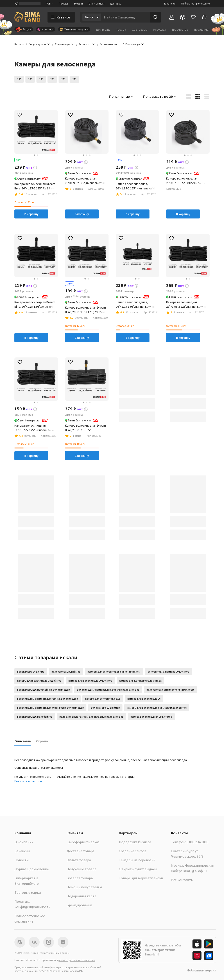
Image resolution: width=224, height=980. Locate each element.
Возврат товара (80, 878)
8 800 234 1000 (198, 842)
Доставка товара (81, 851)
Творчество (180, 30)
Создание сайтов (133, 851)
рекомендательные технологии (77, 960)
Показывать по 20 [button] (160, 96)
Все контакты (182, 880)
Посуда (121, 30)
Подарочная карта (81, 896)
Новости (21, 860)
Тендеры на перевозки (137, 860)
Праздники (202, 30)
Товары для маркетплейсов (141, 878)
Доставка (116, 3)
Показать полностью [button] (29, 781)
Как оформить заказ (83, 842)
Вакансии (170, 3)
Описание (23, 741)
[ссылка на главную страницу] (27, 17)
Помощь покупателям (84, 887)
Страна (42, 741)
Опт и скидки (96, 3)
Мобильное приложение (195, 3)
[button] (133, 44)
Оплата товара (79, 860)
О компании (24, 842)
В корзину (31, 214)
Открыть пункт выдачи (138, 869)
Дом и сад (103, 30)
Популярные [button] (122, 96)
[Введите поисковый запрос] (126, 17)
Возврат (78, 3)
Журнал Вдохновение (32, 869)
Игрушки (160, 30)
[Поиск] (156, 17)
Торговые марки (28, 892)
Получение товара (81, 869)
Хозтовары (140, 30)
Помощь (63, 3)
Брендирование (80, 905)
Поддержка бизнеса (135, 842)
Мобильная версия (201, 970)
